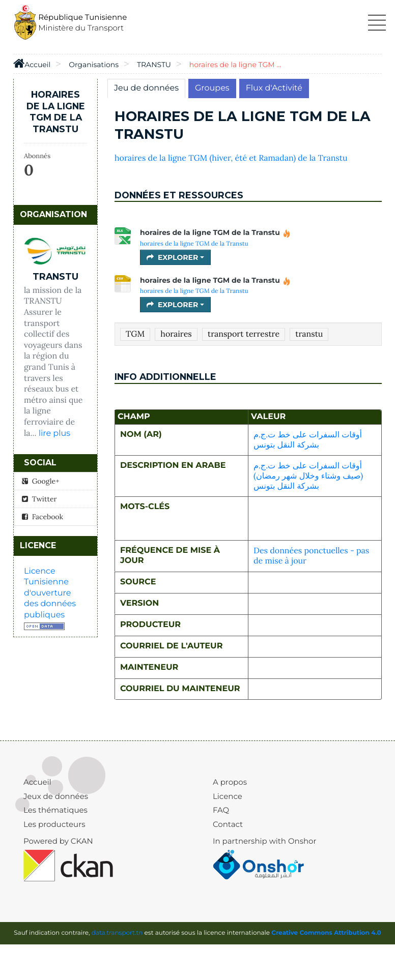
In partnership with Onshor (265, 841)
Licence (228, 796)
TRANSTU (154, 65)
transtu (309, 334)
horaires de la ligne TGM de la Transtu (215, 232)
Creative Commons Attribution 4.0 (326, 933)
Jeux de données (56, 796)
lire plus (54, 434)
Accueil (37, 782)
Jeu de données (146, 88)
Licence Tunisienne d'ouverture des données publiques (50, 593)
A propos (230, 782)
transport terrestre (244, 334)
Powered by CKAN (58, 841)
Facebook (43, 517)
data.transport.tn (117, 933)
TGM (135, 334)
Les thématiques (55, 810)
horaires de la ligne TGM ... (235, 65)
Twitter (39, 499)
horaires (176, 334)
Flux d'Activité (274, 88)
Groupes (212, 88)
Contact (228, 824)
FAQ (221, 810)
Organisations (94, 65)
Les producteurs (54, 824)
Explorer (175, 257)
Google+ (41, 481)
